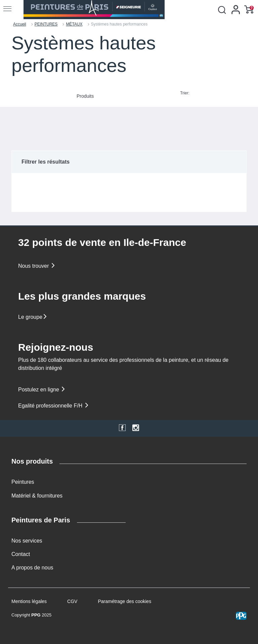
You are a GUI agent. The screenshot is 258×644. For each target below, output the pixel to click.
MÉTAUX (74, 24)
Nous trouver (37, 266)
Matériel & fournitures (37, 496)
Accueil (20, 24)
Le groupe (33, 317)
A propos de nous (32, 568)
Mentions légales (29, 601)
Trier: (185, 93)
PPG (36, 615)
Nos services (27, 541)
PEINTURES (46, 24)
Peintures (23, 482)
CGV (72, 601)
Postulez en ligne (42, 390)
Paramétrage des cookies (124, 601)
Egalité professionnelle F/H (54, 406)
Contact (21, 554)
